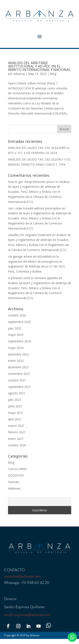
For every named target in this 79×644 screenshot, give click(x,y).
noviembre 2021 (19, 374)
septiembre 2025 (19, 322)
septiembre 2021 (19, 387)
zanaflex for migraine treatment (30, 235)
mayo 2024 (16, 348)
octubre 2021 (17, 380)
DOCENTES (16, 475)
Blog (53, 74)
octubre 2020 (17, 445)
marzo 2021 (16, 426)
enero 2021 (16, 439)
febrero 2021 (17, 432)
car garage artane (20, 256)
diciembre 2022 (18, 354)
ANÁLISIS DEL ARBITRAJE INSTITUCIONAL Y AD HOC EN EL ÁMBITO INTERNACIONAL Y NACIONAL (39, 66)
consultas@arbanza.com (22, 576)
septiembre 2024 (19, 341)
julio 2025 (15, 328)
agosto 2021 (17, 393)
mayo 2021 (16, 413)
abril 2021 (15, 419)
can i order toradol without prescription (35, 208)
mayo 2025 (16, 335)
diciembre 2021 (18, 367)
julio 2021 (15, 400)
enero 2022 (16, 361)
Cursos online (17, 469)
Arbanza (19, 74)
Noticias (14, 482)
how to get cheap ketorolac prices (31, 182)
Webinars (14, 488)
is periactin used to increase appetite (33, 278)
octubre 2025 (17, 315)
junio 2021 (15, 406)
